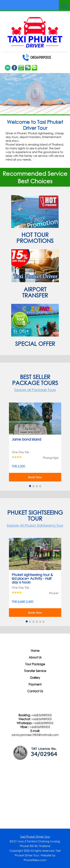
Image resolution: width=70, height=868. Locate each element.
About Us (35, 657)
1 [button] (30, 486)
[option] (35, 442)
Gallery (35, 678)
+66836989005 (42, 715)
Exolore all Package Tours (35, 390)
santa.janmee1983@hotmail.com (35, 735)
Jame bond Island (26, 439)
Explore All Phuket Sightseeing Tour (35, 525)
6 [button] (43, 621)
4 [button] (40, 486)
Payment (35, 684)
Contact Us (35, 691)
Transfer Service (35, 671)
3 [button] (37, 486)
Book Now (35, 477)
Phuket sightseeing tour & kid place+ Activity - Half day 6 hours (32, 577)
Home (35, 651)
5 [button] (40, 621)
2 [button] (33, 486)
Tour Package (35, 664)
